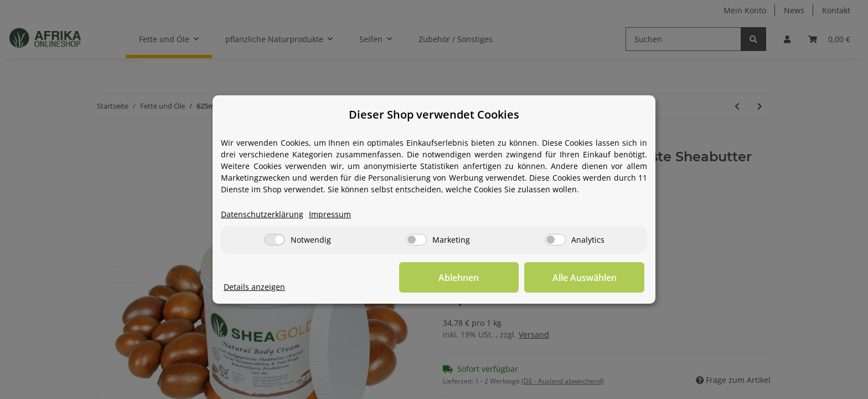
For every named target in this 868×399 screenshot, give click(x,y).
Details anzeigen (254, 287)
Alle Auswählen (589, 278)
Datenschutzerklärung (262, 215)
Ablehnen (473, 278)
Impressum (330, 215)
